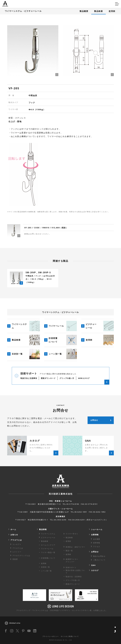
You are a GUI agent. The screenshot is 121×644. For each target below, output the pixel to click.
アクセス (97, 547)
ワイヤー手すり (72, 534)
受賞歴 (15, 559)
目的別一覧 (45, 567)
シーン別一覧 (46, 571)
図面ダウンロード (73, 584)
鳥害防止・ (75, 547)
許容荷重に (48, 558)
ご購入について (99, 560)
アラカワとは (16, 540)
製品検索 (98, 11)
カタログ (69, 3)
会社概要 (97, 539)
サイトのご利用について (70, 636)
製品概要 (84, 11)
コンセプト (17, 544)
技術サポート (71, 567)
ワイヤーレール (47, 549)
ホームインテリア (48, 545)
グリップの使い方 (73, 580)
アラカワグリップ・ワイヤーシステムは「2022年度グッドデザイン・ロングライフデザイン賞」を (62, 610)
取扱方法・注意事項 (74, 577)
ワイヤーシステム (48, 534)
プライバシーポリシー (51, 636)
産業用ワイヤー (72, 561)
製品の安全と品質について (75, 572)
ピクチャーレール (48, 538)
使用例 (112, 11)
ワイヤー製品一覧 (48, 552)
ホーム (13, 529)
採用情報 (97, 543)
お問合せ (95, 552)
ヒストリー (17, 552)
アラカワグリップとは (21, 556)
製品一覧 (69, 551)
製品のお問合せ (99, 556)
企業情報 (95, 535)
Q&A (7, 3)
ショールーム (97, 529)
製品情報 (43, 529)
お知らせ (14, 535)
